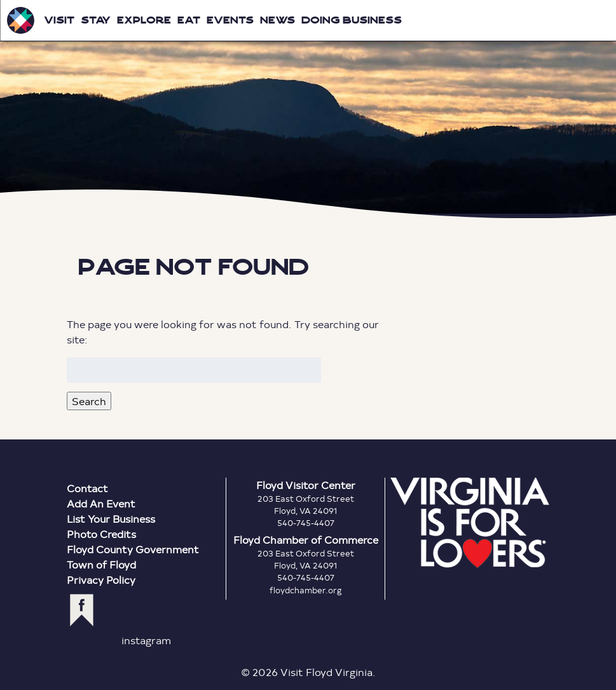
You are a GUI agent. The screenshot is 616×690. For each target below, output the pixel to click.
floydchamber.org (306, 590)
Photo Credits (101, 534)
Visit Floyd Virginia (20, 20)
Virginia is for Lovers (470, 523)
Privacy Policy (101, 580)
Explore (144, 20)
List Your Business (111, 519)
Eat (189, 20)
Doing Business (352, 20)
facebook (82, 610)
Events (230, 20)
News (277, 20)
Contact (87, 488)
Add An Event (101, 503)
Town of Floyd (101, 564)
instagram (146, 640)
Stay (96, 20)
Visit (59, 20)
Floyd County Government (133, 549)
